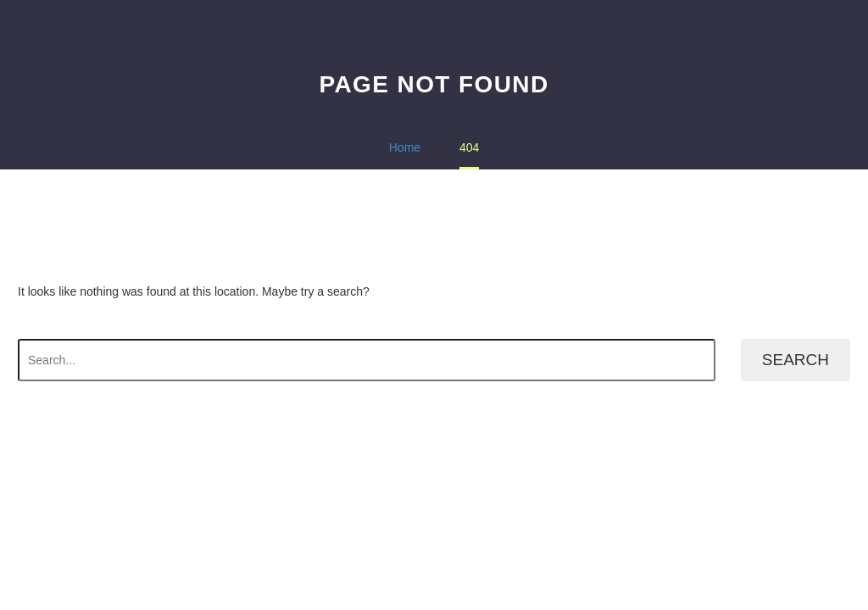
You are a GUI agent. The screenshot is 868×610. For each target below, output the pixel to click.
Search (796, 360)
